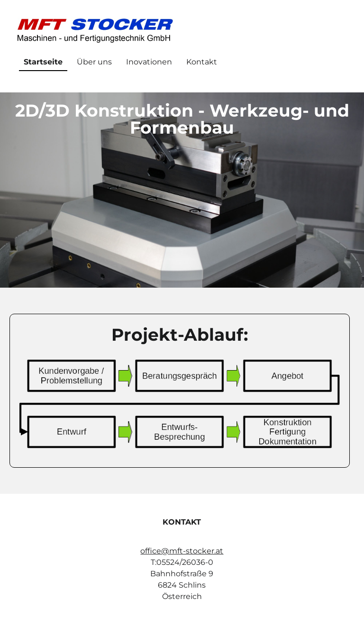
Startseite (43, 62)
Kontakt (202, 62)
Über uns (94, 62)
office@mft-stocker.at (182, 551)
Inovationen (149, 62)
